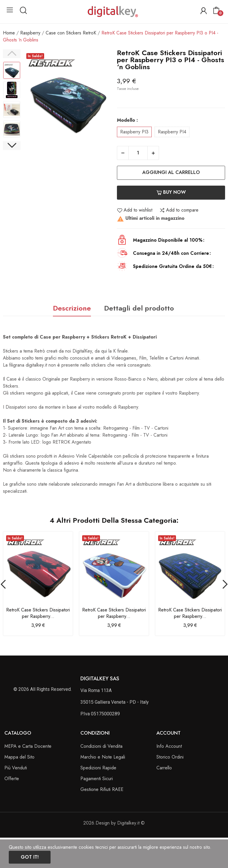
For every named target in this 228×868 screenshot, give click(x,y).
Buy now (171, 192)
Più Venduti (16, 768)
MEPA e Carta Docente (28, 746)
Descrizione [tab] (72, 308)
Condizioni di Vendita (101, 746)
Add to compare (179, 210)
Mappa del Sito (19, 757)
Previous (12, 54)
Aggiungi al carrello (171, 172)
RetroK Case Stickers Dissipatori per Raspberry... (38, 613)
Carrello (164, 768)
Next (12, 146)
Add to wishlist (135, 210)
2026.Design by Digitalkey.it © (114, 823)
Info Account (169, 746)
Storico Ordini (170, 757)
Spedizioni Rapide (98, 768)
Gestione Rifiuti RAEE (102, 789)
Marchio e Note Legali (103, 757)
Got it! (30, 857)
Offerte (12, 779)
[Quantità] (138, 153)
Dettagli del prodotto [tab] (139, 308)
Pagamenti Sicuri (97, 779)
